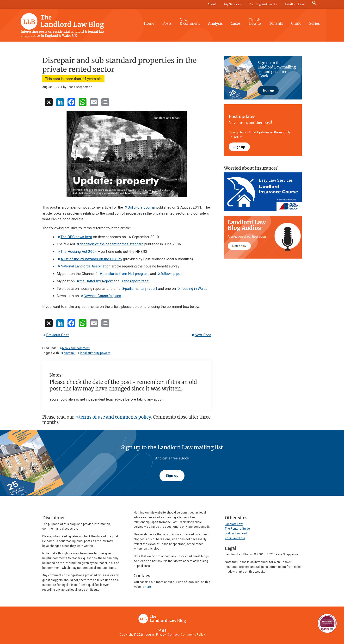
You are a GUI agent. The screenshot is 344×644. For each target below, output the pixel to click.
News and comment (76, 348)
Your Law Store (235, 538)
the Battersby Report (96, 281)
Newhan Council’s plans (102, 296)
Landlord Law (295, 4)
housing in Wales (194, 289)
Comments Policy (193, 635)
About (212, 4)
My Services (232, 4)
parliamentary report (141, 289)
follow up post (172, 274)
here (148, 587)
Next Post (203, 335)
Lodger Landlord (236, 533)
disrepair (69, 353)
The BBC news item (76, 237)
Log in (150, 635)
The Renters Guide (237, 529)
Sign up (268, 90)
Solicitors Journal (142, 207)
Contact (173, 635)
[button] (314, 3)
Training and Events (263, 4)
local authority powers (95, 353)
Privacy (161, 635)
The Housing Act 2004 (79, 252)
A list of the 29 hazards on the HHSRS (91, 259)
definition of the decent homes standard (112, 244)
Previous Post (57, 335)
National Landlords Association (86, 266)
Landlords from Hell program (125, 274)
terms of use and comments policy (115, 417)
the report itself (136, 281)
